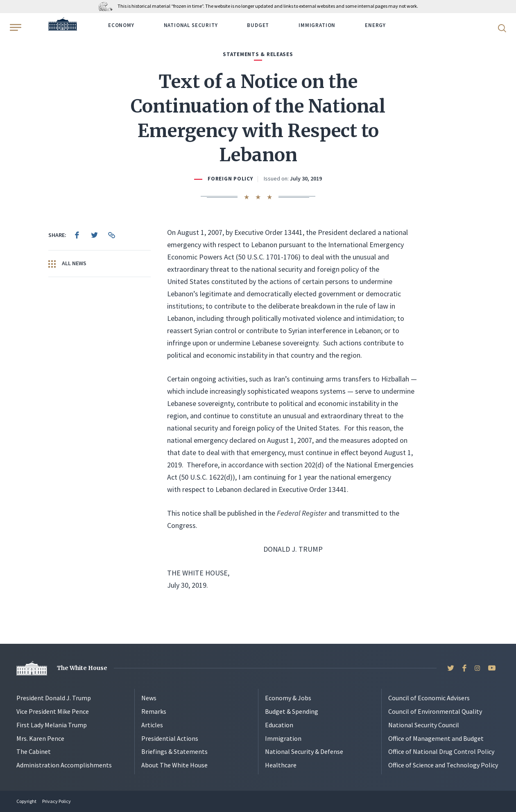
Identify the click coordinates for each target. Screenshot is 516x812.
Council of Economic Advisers (429, 698)
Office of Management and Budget (436, 738)
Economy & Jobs (288, 698)
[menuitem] (77, 235)
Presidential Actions (170, 738)
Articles (152, 725)
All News (67, 264)
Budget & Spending (292, 711)
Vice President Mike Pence (53, 711)
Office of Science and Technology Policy (443, 765)
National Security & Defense (304, 751)
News (149, 698)
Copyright (26, 801)
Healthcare (281, 765)
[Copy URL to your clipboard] (111, 235)
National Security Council (424, 725)
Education (279, 725)
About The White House (174, 765)
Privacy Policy (57, 801)
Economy (121, 25)
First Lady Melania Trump (52, 725)
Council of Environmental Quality (435, 711)
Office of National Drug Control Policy (441, 751)
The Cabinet (34, 751)
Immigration (317, 25)
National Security (191, 25)
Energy (375, 25)
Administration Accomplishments (64, 765)
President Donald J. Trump (54, 698)
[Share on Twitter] (94, 235)
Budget (258, 25)
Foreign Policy (230, 179)
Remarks (154, 711)
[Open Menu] (15, 27)
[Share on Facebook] (77, 235)
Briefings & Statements (174, 751)
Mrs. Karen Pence (40, 738)
